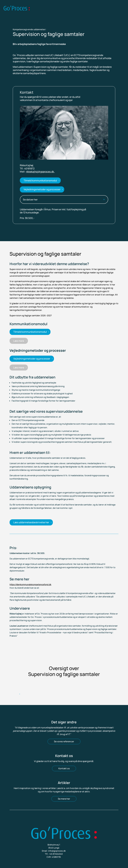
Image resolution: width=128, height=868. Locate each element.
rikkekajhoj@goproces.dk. (40, 172)
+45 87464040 (56, 854)
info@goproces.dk (57, 851)
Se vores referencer (64, 741)
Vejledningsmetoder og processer (42, 189)
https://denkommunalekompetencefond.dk (30, 584)
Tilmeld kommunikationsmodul (40, 180)
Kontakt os (64, 768)
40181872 (29, 168)
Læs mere (19, 341)
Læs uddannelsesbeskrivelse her (31, 522)
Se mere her (64, 799)
